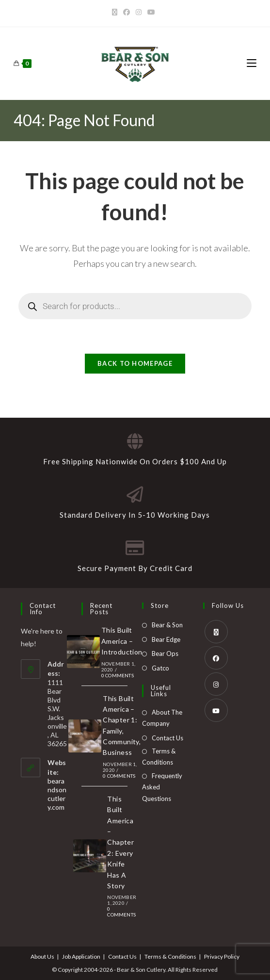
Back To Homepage (135, 363)
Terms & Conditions (159, 757)
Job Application (81, 956)
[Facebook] (127, 12)
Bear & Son (167, 625)
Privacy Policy (222, 956)
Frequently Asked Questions (162, 787)
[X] (116, 12)
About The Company (162, 718)
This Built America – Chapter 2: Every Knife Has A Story (120, 842)
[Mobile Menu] (252, 63)
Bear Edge (166, 639)
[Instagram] (139, 12)
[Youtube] (151, 12)
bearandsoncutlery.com (57, 794)
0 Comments (118, 675)
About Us (42, 956)
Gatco (160, 668)
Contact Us (167, 738)
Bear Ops (165, 653)
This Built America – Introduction (122, 641)
